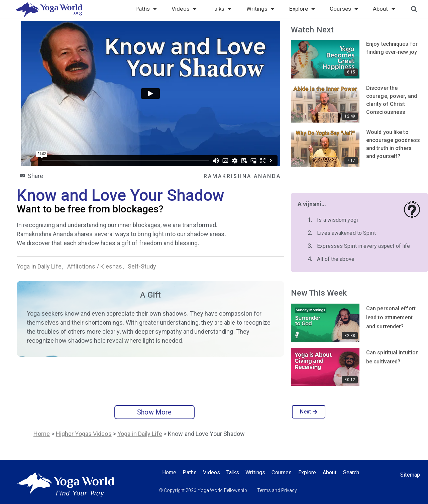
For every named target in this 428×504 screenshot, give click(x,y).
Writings (261, 9)
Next (309, 412)
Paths (146, 9)
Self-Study (142, 266)
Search (353, 472)
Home (42, 434)
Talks (222, 9)
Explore (302, 9)
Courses (344, 9)
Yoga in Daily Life (39, 266)
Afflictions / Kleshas (95, 266)
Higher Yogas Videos (84, 434)
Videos (184, 9)
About (384, 9)
